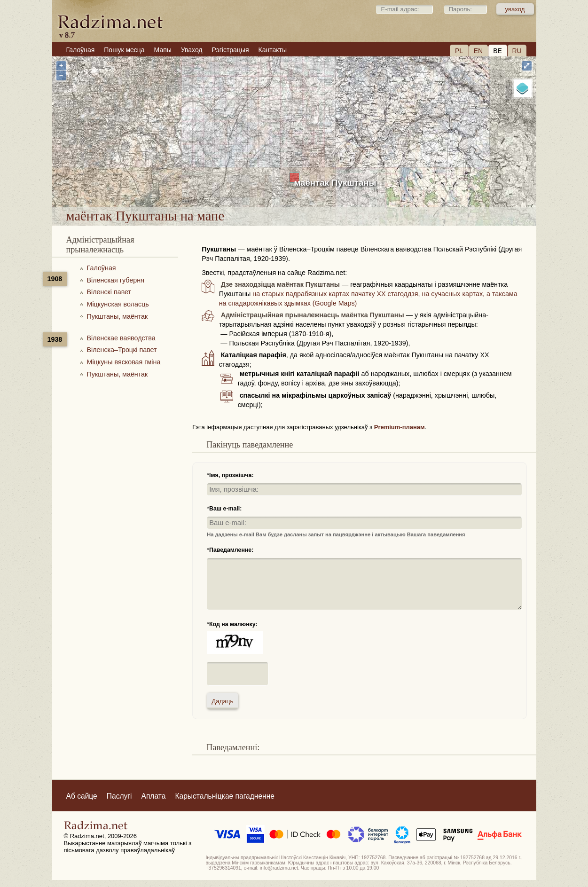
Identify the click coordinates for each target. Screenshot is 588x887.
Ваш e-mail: (225, 509)
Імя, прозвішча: (231, 475)
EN (478, 51)
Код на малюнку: (233, 624)
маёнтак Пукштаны (335, 183)
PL (459, 51)
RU (517, 51)
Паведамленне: (231, 550)
